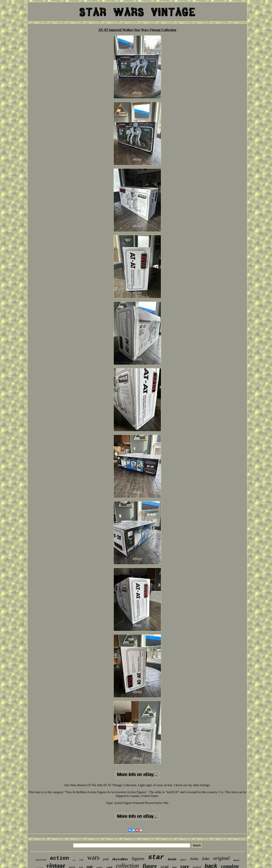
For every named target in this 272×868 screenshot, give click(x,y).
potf (106, 859)
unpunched (41, 860)
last (74, 860)
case (81, 860)
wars (93, 858)
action (59, 858)
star (156, 857)
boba (194, 859)
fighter (183, 860)
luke (206, 859)
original (221, 858)
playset (236, 860)
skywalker (120, 859)
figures (138, 859)
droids (172, 859)
